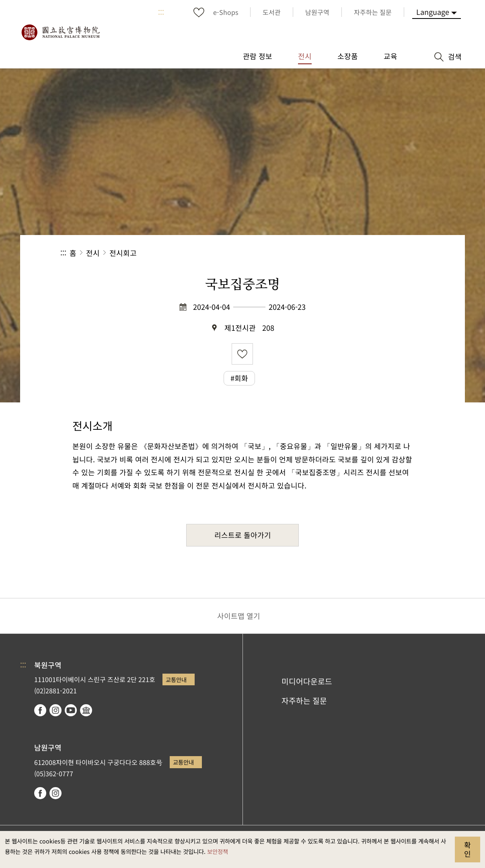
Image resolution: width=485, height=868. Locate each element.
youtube (71, 710)
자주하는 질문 (304, 701)
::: (161, 12)
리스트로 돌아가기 (243, 535)
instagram (55, 710)
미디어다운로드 (307, 681)
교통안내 (176, 679)
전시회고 (123, 253)
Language (433, 12)
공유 (337, 253)
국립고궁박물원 (60, 32)
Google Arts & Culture (86, 710)
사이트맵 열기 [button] (239, 616)
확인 (468, 849)
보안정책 (218, 851)
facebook (40, 710)
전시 (93, 253)
